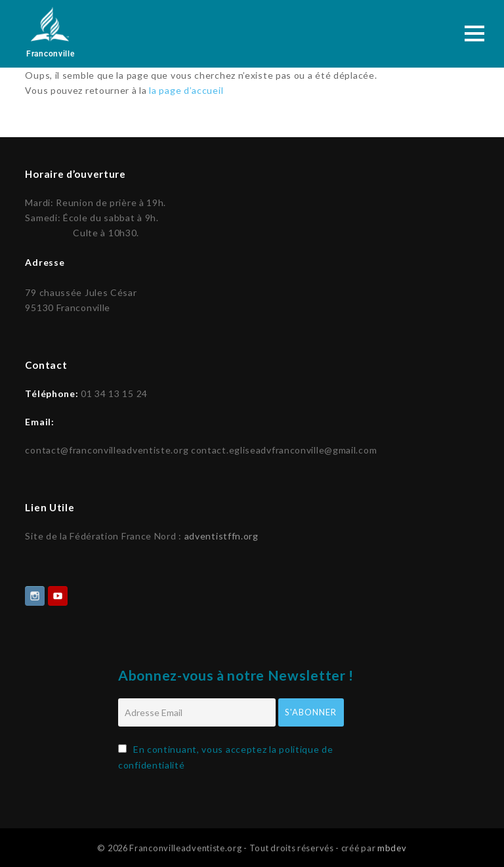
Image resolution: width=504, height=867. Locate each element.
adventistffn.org (221, 535)
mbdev (392, 847)
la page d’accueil (186, 90)
